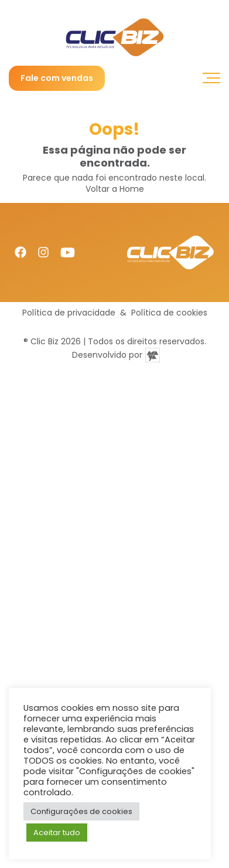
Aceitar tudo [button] (57, 833)
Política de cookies (169, 313)
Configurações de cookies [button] (81, 811)
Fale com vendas (57, 78)
